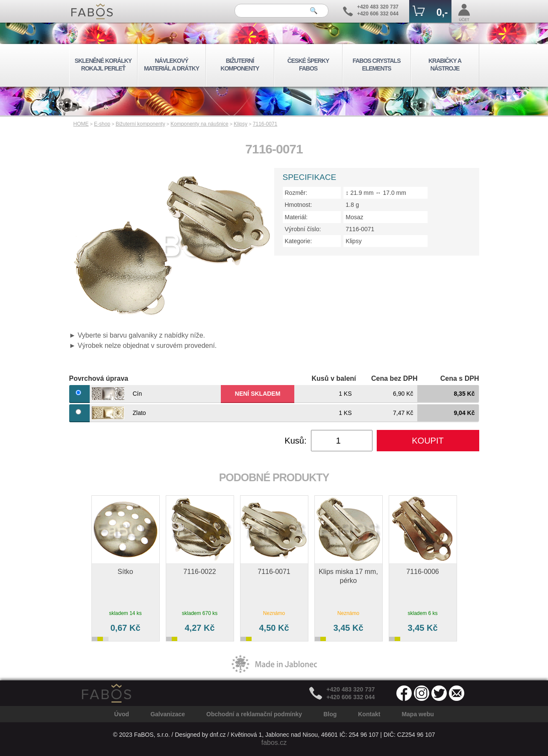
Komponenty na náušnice (199, 124)
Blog (330, 714)
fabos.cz (274, 743)
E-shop (102, 124)
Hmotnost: (299, 205)
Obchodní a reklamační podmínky (254, 714)
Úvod (122, 714)
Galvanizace (168, 714)
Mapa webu (418, 714)
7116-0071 (265, 124)
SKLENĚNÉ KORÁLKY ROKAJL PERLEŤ (103, 65)
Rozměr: (296, 193)
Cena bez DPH (394, 378)
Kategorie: (299, 241)
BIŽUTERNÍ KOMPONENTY (240, 65)
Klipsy (240, 124)
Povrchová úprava (99, 378)
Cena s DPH (460, 378)
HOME (81, 124)
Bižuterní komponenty (141, 124)
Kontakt (369, 714)
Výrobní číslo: (303, 229)
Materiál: (296, 217)
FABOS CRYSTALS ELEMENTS (376, 65)
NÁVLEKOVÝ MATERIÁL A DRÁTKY (171, 65)
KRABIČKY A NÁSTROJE (445, 65)
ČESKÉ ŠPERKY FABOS (308, 65)
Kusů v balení (334, 378)
